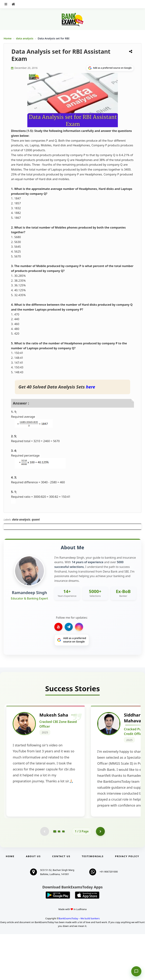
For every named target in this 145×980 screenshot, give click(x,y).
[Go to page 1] (55, 877)
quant (36, 519)
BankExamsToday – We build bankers (79, 964)
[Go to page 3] (63, 877)
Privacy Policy (127, 902)
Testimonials (93, 902)
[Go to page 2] (59, 877)
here (91, 387)
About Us (33, 902)
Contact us (61, 902)
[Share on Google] (110, 68)
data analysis (25, 38)
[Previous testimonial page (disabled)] (45, 877)
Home (8, 38)
